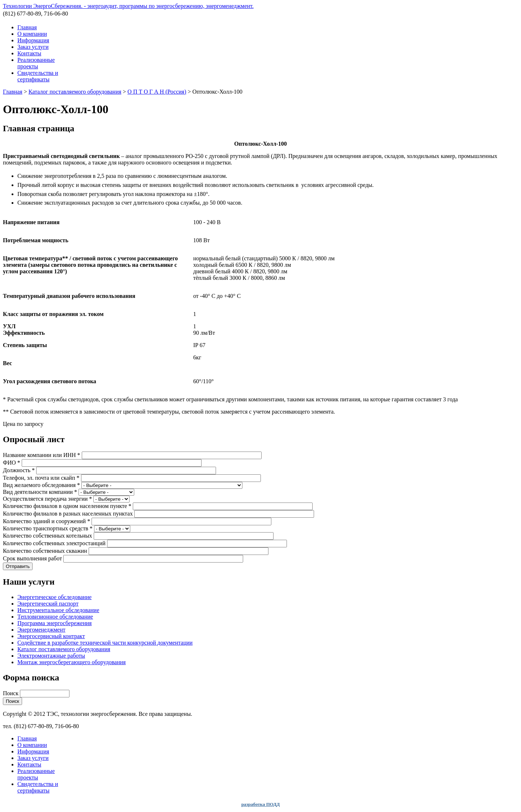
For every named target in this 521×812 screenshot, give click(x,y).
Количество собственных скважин (46, 551)
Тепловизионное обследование (55, 617)
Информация (33, 40)
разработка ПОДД (260, 804)
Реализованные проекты (36, 63)
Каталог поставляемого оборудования (75, 92)
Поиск (11, 693)
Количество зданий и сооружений (46, 521)
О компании (32, 34)
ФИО (12, 463)
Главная (27, 27)
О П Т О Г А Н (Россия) (157, 92)
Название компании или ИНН (42, 455)
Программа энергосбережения (54, 623)
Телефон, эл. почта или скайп (41, 478)
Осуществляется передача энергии (47, 499)
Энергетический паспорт (48, 604)
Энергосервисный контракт (51, 636)
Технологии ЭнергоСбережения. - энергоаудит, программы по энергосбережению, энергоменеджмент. (128, 6)
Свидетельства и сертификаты (38, 76)
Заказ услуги (33, 47)
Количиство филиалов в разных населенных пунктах (69, 514)
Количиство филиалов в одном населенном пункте (67, 506)
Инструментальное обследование (58, 610)
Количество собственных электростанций (55, 543)
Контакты (29, 53)
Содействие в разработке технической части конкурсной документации (105, 643)
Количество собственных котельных (48, 536)
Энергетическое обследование (54, 597)
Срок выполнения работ (33, 558)
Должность (19, 470)
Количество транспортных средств (48, 528)
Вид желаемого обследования (41, 485)
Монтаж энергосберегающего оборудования (71, 662)
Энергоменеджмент (41, 630)
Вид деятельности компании (40, 492)
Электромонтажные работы (51, 656)
